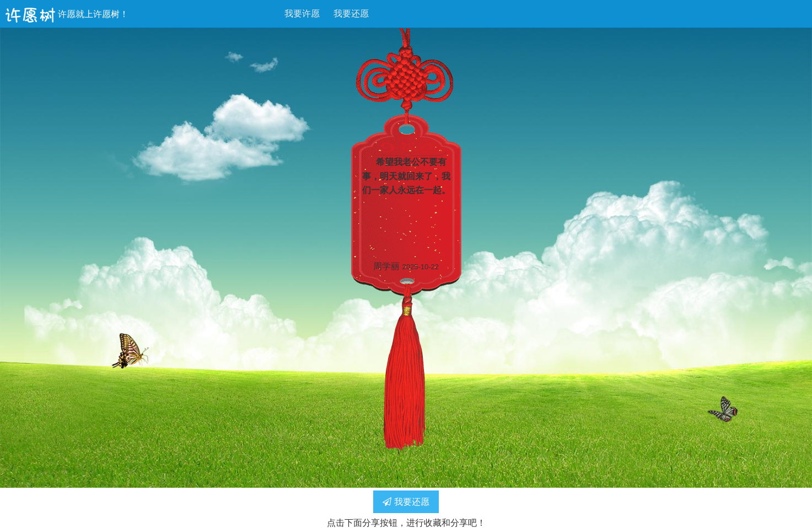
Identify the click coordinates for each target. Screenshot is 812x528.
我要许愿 (302, 14)
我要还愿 (351, 14)
